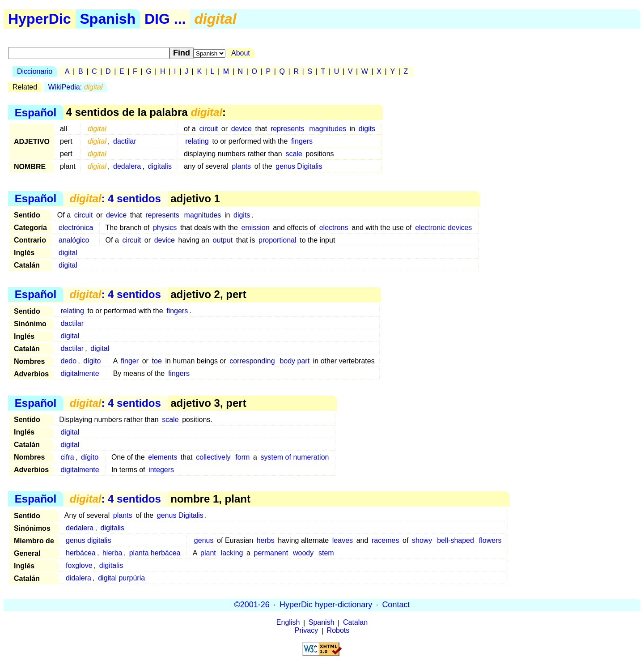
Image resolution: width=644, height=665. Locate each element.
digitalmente (80, 373)
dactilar (125, 141)
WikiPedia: (76, 87)
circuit (208, 129)
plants (241, 166)
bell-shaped (455, 540)
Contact (396, 605)
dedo (68, 361)
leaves (343, 540)
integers (161, 470)
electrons (334, 228)
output (223, 240)
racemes (385, 540)
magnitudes (328, 129)
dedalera (127, 166)
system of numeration (295, 457)
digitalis (160, 166)
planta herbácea (155, 553)
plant (208, 553)
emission (256, 228)
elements (163, 457)
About (241, 53)
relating (197, 141)
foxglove (79, 565)
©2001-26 (252, 605)
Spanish (108, 19)
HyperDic (40, 19)
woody (303, 553)
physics (165, 228)
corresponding (252, 361)
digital (68, 253)
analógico (74, 240)
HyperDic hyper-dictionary (326, 605)
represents (288, 129)
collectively (213, 457)
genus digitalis (88, 540)
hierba (112, 553)
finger (130, 361)
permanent (271, 553)
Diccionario (35, 71)
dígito (92, 361)
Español (36, 112)
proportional (278, 240)
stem (326, 553)
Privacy (306, 631)
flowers (490, 540)
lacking (232, 553)
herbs (266, 540)
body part (294, 361)
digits (367, 129)
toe (157, 361)
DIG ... (165, 19)
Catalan (355, 623)
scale (294, 154)
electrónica (76, 228)
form (242, 457)
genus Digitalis (299, 166)
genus (204, 540)
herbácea (81, 553)
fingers (302, 141)
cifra (67, 457)
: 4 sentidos (115, 198)
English (288, 623)
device (241, 129)
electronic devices (443, 228)
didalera (78, 578)
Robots (338, 631)
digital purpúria (121, 578)
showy (422, 540)
